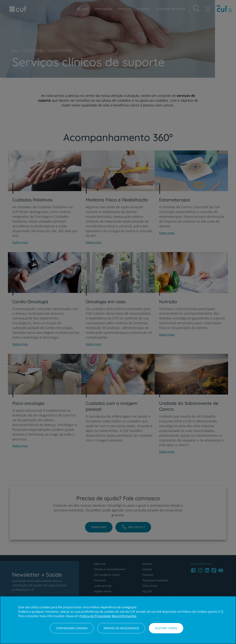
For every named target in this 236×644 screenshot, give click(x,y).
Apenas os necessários (121, 628)
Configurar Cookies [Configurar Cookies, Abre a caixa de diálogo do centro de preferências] (72, 628)
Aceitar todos (166, 628)
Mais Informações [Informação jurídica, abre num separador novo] (124, 616)
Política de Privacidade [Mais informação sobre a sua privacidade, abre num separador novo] (95, 616)
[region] (118, 620)
